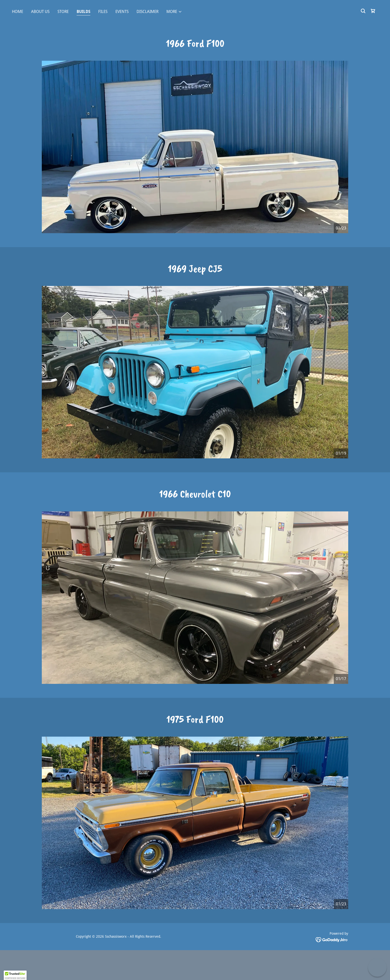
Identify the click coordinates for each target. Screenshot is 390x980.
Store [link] (63, 12)
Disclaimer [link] (147, 12)
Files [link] (103, 12)
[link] (373, 11)
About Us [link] (40, 12)
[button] (174, 12)
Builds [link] (83, 12)
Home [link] (18, 12)
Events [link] (122, 12)
